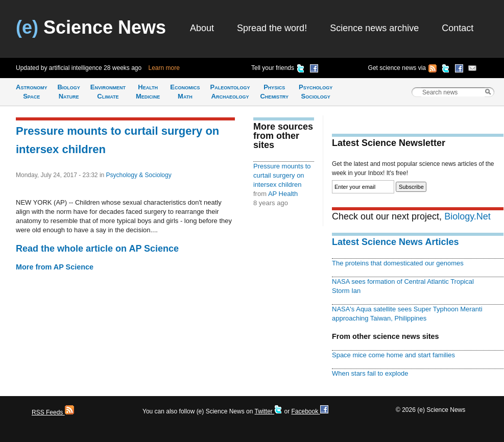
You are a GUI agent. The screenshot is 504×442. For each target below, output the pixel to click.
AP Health (283, 194)
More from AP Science (55, 267)
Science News (91, 27)
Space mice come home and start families (393, 355)
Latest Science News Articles (395, 242)
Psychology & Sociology (139, 175)
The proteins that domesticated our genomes (398, 263)
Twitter (268, 411)
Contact (458, 28)
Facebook (309, 411)
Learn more (164, 68)
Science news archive (374, 28)
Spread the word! (272, 28)
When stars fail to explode (370, 373)
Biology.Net (467, 216)
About (202, 28)
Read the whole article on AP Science (97, 249)
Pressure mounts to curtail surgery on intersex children (282, 175)
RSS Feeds (53, 412)
